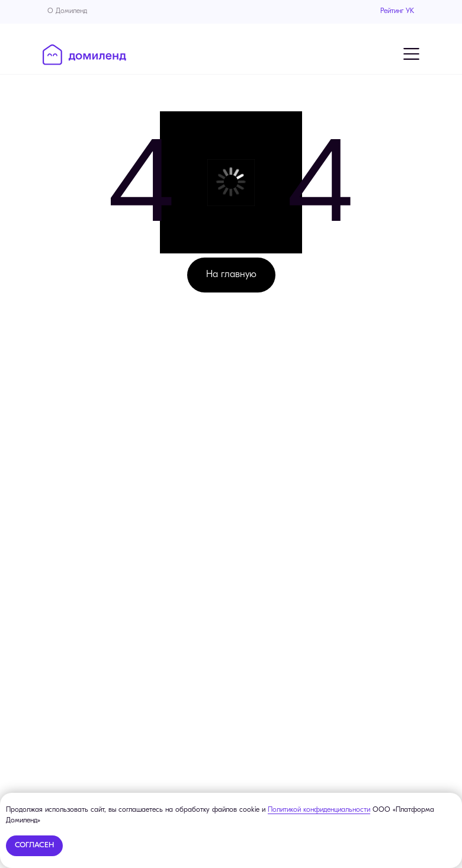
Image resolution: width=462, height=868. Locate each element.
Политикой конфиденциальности (319, 810)
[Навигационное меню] (411, 54)
